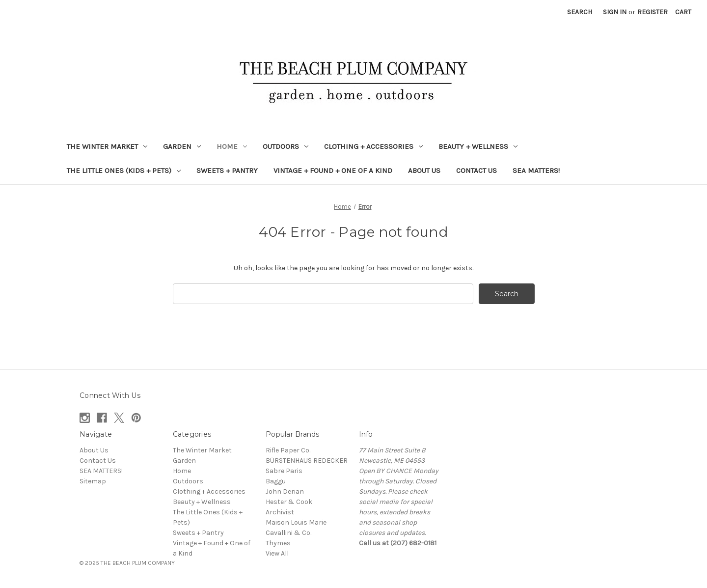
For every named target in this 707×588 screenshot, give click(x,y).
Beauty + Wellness (478, 146)
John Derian (285, 491)
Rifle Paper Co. (288, 450)
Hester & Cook (289, 502)
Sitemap (93, 481)
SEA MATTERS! (536, 170)
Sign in (615, 12)
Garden (182, 146)
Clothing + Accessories (373, 146)
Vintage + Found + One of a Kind (333, 170)
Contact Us (476, 170)
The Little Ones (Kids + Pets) (124, 170)
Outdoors (286, 146)
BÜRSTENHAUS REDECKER (307, 461)
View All (277, 553)
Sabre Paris (284, 471)
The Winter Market (107, 146)
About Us (424, 170)
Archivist (280, 512)
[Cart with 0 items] (683, 12)
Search (580, 12)
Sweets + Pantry (227, 170)
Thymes (278, 543)
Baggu (276, 481)
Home (232, 146)
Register (653, 12)
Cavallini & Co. (288, 533)
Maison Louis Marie (296, 522)
